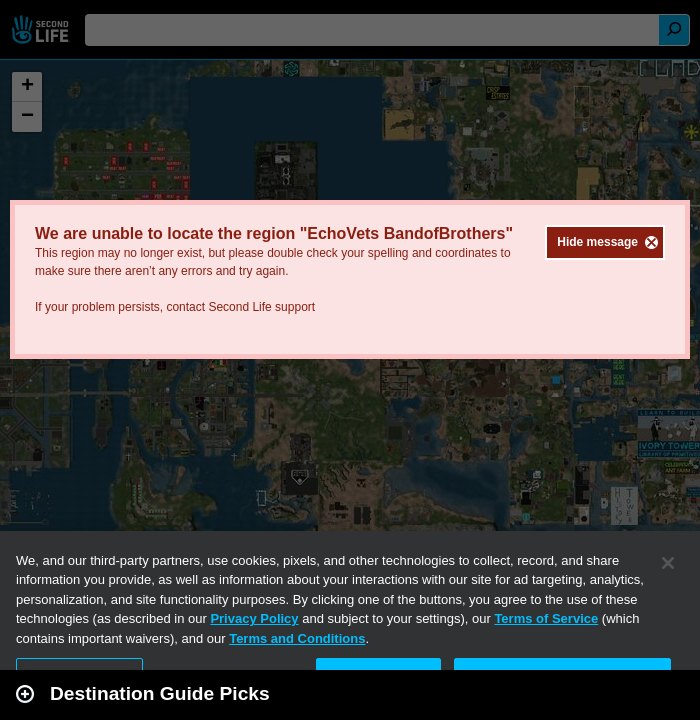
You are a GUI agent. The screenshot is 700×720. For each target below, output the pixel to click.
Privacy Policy (254, 618)
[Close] (668, 563)
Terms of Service (546, 618)
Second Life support (261, 307)
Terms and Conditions (297, 638)
